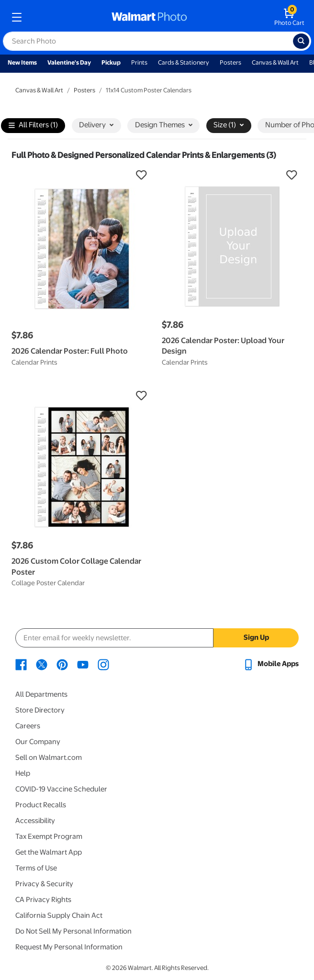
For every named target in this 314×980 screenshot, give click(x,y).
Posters (230, 62)
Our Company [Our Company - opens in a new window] (38, 742)
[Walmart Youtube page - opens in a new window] (83, 664)
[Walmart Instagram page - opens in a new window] (103, 664)
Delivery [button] (96, 125)
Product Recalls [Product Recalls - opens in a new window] (41, 805)
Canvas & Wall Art (275, 62)
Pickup (111, 62)
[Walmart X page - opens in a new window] (42, 664)
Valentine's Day (69, 62)
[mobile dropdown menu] (17, 17)
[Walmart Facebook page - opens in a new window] (21, 664)
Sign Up (256, 637)
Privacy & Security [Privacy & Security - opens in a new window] (44, 884)
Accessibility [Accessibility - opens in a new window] (35, 821)
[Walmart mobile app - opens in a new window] (271, 664)
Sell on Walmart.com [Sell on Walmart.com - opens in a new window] (49, 757)
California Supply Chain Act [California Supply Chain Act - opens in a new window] (59, 915)
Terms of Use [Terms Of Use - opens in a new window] (36, 868)
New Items (22, 62)
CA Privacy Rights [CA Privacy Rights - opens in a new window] (43, 900)
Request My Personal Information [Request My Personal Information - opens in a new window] (69, 947)
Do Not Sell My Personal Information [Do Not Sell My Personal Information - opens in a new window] (73, 931)
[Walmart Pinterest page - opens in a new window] (62, 664)
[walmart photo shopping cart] (289, 17)
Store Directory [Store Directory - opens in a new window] (40, 710)
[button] (82, 175)
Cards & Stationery (184, 62)
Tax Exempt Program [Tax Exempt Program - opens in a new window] (49, 836)
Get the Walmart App (49, 852)
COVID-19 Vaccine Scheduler (61, 789)
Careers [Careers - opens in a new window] (28, 726)
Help (23, 773)
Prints (139, 62)
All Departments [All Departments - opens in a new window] (41, 694)
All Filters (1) (33, 126)
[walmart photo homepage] (149, 17)
